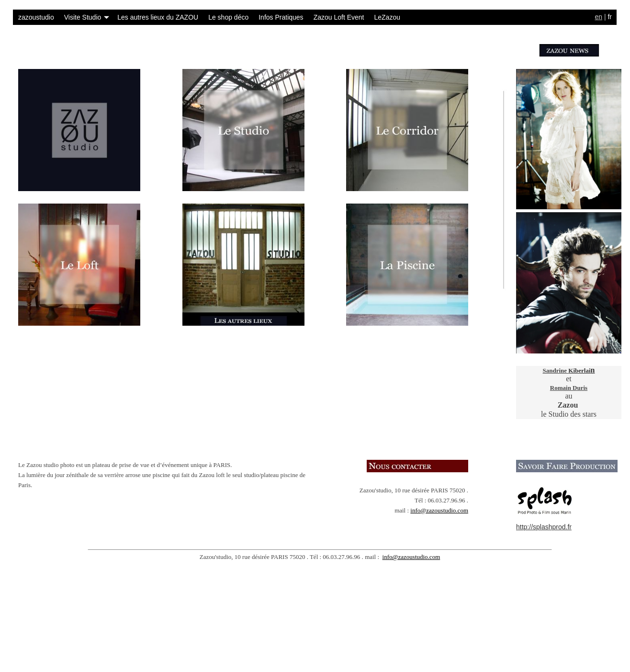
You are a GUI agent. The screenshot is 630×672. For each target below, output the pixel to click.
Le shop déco (228, 17)
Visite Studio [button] (87, 17)
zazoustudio (36, 17)
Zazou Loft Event (339, 17)
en (598, 17)
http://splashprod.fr (544, 527)
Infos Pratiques (281, 17)
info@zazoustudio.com (439, 510)
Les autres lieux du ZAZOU (158, 17)
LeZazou (387, 17)
